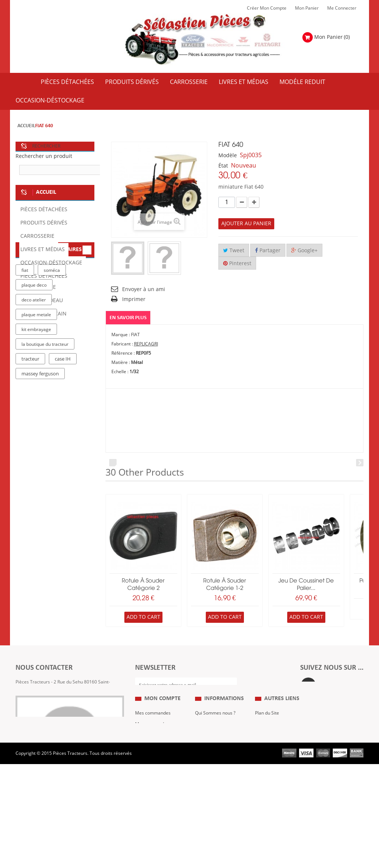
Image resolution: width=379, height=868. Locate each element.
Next (360, 463)
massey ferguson (40, 489)
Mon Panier (307, 8)
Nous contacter (271, 778)
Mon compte (162, 730)
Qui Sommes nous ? (215, 745)
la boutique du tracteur (45, 459)
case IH (63, 474)
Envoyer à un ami (144, 289)
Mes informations (153, 789)
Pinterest (237, 264)
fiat (25, 385)
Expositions (267, 756)
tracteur (30, 474)
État (223, 166)
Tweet (234, 251)
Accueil (26, 126)
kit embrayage (36, 444)
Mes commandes (153, 745)
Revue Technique (273, 767)
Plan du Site (267, 745)
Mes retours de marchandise (151, 761)
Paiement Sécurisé (214, 789)
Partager (268, 251)
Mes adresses (150, 778)
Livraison (204, 778)
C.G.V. (201, 767)
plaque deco (34, 400)
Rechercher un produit (44, 156)
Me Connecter (342, 8)
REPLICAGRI (146, 344)
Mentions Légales (213, 756)
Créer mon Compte (267, 8)
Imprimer (134, 299)
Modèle (228, 156)
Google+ (304, 251)
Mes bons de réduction (159, 800)
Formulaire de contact (46, 713)
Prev (113, 463)
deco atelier (34, 415)
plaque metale (36, 429)
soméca (52, 385)
